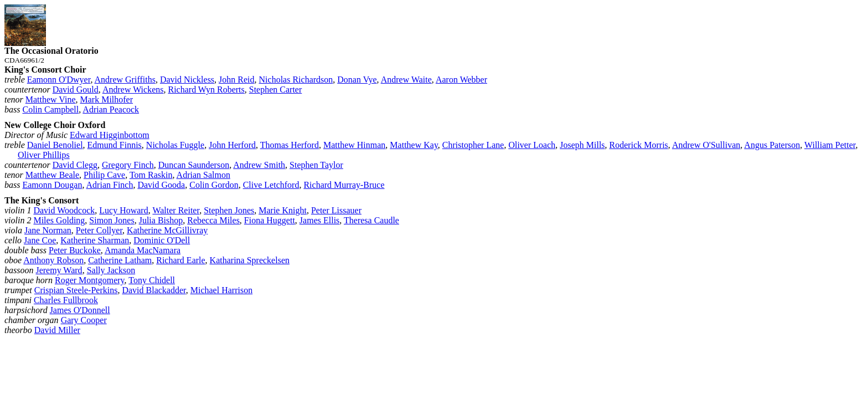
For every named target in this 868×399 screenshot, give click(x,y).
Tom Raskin (151, 175)
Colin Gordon (214, 185)
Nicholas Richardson (296, 80)
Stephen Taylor (316, 165)
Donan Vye (357, 80)
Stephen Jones (229, 210)
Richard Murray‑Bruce (344, 185)
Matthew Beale (52, 175)
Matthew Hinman (354, 145)
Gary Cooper (84, 320)
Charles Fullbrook (66, 300)
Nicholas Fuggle (175, 145)
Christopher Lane (473, 145)
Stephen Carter (276, 89)
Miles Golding (59, 220)
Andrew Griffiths (125, 80)
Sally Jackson (111, 270)
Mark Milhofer (107, 99)
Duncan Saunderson (194, 165)
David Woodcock (64, 210)
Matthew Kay (414, 145)
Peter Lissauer (336, 210)
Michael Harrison (221, 290)
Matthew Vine (51, 99)
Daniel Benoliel (55, 145)
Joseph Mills (582, 145)
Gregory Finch (128, 165)
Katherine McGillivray (167, 230)
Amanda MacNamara (143, 250)
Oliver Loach (532, 145)
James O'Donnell (80, 310)
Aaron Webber (461, 80)
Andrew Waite (406, 80)
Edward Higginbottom (110, 135)
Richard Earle (180, 260)
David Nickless (187, 80)
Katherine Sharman (95, 240)
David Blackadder (154, 290)
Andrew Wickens (133, 89)
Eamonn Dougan (52, 185)
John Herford (232, 145)
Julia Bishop (161, 220)
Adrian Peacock (111, 109)
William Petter (830, 145)
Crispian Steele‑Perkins (76, 290)
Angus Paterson (772, 145)
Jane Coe (40, 240)
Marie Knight (283, 210)
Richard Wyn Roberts (206, 89)
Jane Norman (48, 230)
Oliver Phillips (44, 155)
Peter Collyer (99, 230)
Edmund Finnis (115, 145)
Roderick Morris (639, 145)
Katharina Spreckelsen (250, 260)
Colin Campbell (50, 109)
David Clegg (75, 165)
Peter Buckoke (75, 250)
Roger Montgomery (90, 280)
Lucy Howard (123, 210)
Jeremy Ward (59, 270)
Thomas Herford (290, 145)
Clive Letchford (271, 185)
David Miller (57, 330)
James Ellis (319, 220)
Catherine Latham (120, 260)
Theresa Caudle (371, 220)
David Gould (76, 89)
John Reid (236, 80)
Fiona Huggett (270, 220)
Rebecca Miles (213, 220)
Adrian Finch (110, 185)
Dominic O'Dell (162, 240)
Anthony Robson (53, 260)
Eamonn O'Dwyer (59, 80)
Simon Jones (112, 220)
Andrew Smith (259, 165)
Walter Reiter (176, 210)
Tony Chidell (152, 280)
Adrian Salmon (203, 175)
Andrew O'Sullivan (706, 145)
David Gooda (161, 185)
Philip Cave (104, 175)
